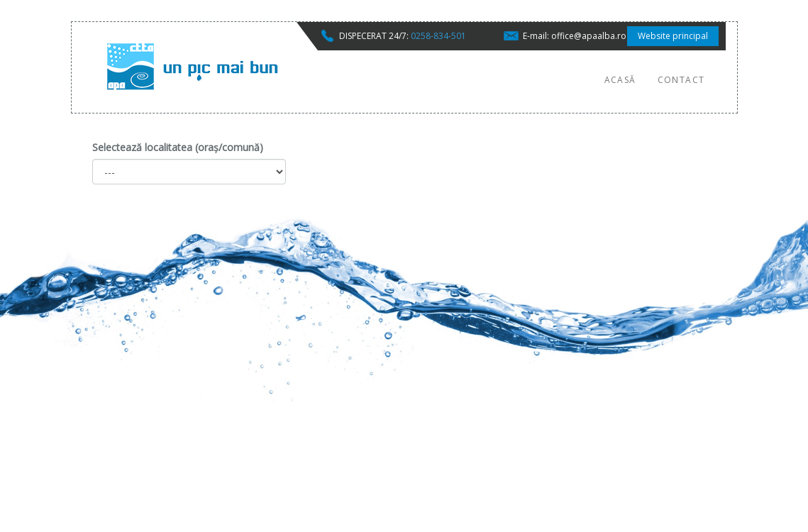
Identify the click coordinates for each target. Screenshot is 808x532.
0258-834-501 (438, 36)
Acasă (620, 80)
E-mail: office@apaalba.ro (575, 36)
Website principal (673, 36)
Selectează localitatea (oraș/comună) (178, 147)
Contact (681, 80)
